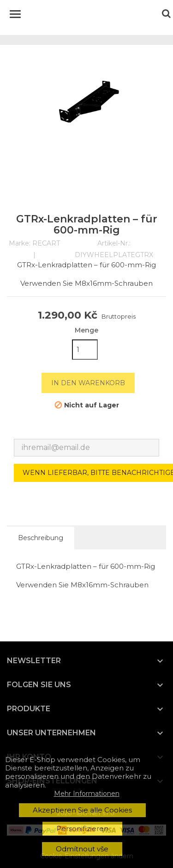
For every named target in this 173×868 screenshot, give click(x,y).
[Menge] (85, 350)
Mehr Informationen (87, 794)
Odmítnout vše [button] (82, 849)
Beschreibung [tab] (41, 538)
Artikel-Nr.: (114, 243)
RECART (46, 243)
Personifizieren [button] (82, 828)
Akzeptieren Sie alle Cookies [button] (82, 810)
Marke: (20, 243)
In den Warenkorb (88, 383)
